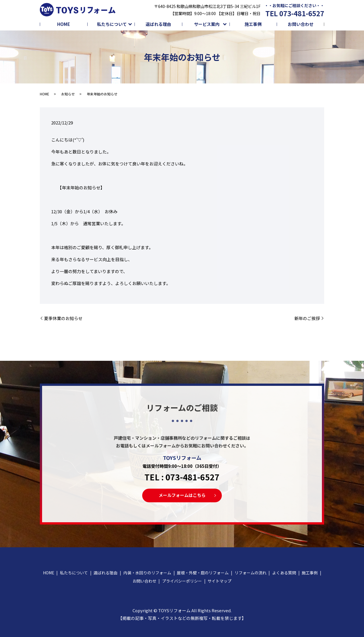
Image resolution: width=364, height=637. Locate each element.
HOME (64, 24)
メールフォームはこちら (182, 495)
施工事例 (253, 24)
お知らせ (68, 94)
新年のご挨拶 (307, 318)
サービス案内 (207, 24)
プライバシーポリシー (182, 581)
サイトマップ (220, 581)
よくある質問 (284, 573)
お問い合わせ (301, 24)
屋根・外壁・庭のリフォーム (203, 573)
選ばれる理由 (158, 24)
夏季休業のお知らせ (63, 318)
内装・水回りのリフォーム (147, 573)
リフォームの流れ (251, 573)
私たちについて (112, 24)
